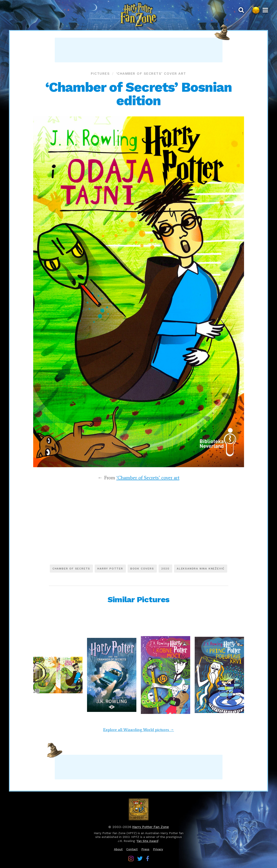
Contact (132, 849)
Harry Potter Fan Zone (151, 827)
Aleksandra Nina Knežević (201, 569)
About (118, 849)
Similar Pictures (138, 600)
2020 (165, 569)
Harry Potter (110, 569)
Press (145, 849)
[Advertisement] (139, 50)
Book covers (142, 569)
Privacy (158, 849)
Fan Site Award (147, 841)
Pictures (100, 74)
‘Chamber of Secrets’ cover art (151, 74)
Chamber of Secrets (71, 569)
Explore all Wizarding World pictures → (139, 730)
